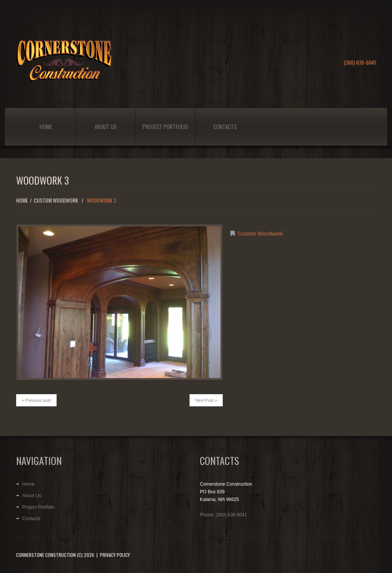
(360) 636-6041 (360, 62)
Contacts (225, 126)
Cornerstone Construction (46, 555)
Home (46, 126)
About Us (106, 126)
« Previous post (36, 400)
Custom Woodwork (56, 200)
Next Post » (206, 400)
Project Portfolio (165, 126)
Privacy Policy (115, 555)
